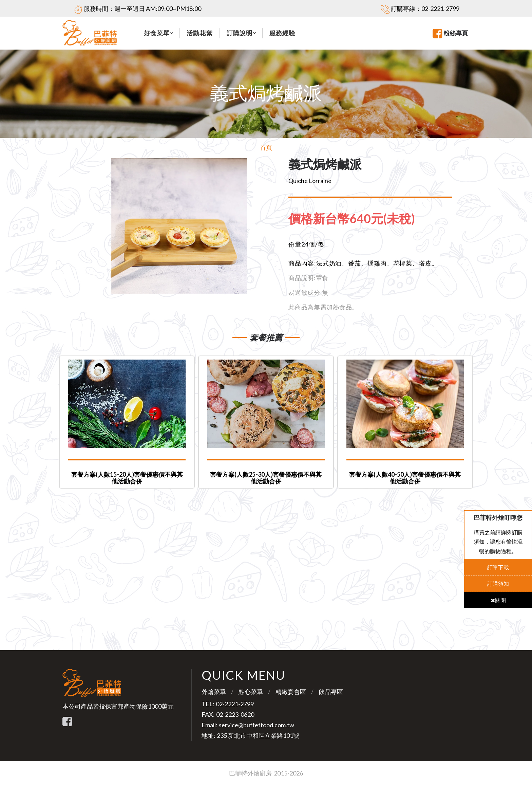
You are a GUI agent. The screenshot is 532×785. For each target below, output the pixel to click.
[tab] (357, 219)
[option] (179, 226)
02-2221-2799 (440, 8)
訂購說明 (240, 33)
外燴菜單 (214, 692)
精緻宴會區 (291, 692)
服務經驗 (282, 33)
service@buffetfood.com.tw (256, 725)
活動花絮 (199, 33)
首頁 (266, 147)
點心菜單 (251, 692)
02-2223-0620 (235, 714)
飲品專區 (331, 692)
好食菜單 (157, 33)
